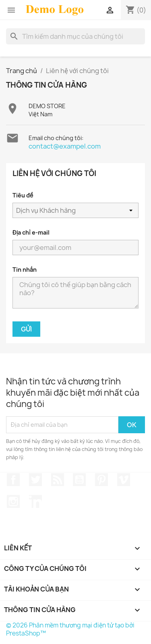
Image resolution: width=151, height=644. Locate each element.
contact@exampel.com (65, 146)
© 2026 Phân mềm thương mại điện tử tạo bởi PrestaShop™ (70, 629)
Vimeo (124, 480)
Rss (58, 480)
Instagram (13, 501)
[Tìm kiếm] (75, 36)
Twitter (35, 480)
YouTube (79, 480)
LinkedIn (35, 501)
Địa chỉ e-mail (31, 232)
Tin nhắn (25, 270)
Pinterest (101, 480)
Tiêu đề (23, 195)
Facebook (13, 480)
